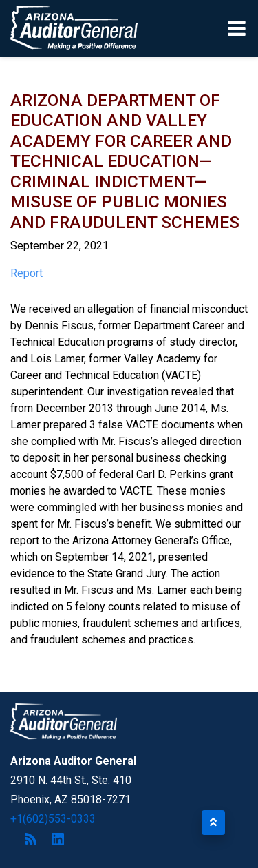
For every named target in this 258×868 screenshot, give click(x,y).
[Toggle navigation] (238, 28)
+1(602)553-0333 (53, 819)
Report (26, 273)
